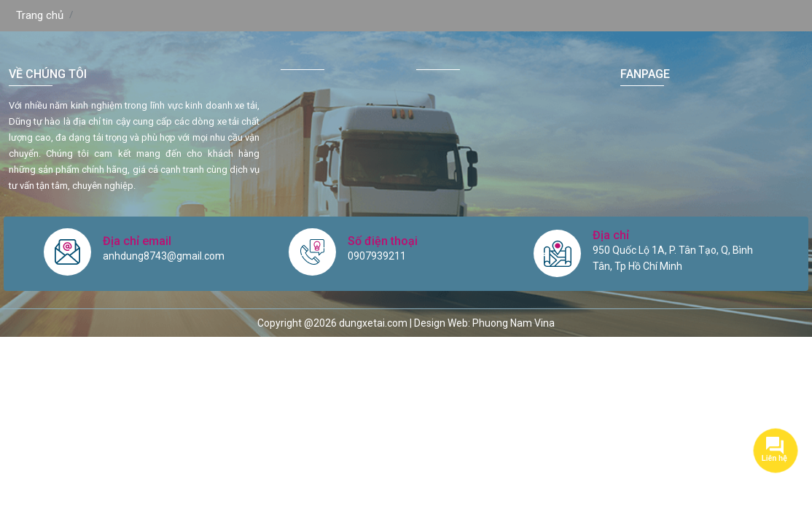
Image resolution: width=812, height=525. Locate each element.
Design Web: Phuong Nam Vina (484, 323)
